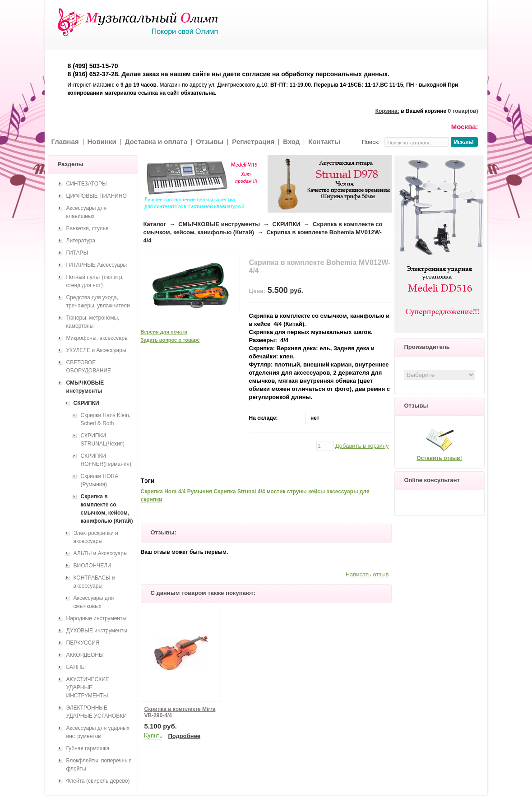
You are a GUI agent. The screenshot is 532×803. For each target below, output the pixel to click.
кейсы (317, 492)
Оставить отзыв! (439, 458)
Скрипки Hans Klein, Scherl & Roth (106, 419)
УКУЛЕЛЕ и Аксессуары (96, 350)
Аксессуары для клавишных (87, 212)
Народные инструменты (97, 618)
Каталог (155, 224)
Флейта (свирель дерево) (98, 781)
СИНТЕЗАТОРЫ (87, 184)
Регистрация (253, 142)
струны (297, 492)
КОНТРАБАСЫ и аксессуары (94, 582)
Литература (81, 241)
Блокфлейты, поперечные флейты (99, 765)
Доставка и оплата (156, 142)
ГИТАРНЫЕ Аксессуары (97, 265)
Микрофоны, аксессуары (97, 338)
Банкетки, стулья (88, 228)
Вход (291, 142)
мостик (276, 492)
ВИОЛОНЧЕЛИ (93, 566)
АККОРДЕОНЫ (85, 655)
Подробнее (185, 736)
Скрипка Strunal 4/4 (239, 492)
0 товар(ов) (463, 111)
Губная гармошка (88, 748)
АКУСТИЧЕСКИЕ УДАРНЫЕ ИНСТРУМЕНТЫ (88, 687)
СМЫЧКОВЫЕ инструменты (219, 224)
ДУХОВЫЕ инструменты (97, 631)
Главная (65, 142)
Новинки (102, 142)
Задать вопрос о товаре (170, 340)
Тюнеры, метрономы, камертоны (93, 322)
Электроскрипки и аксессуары (96, 537)
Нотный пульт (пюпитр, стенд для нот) (95, 281)
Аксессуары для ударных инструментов (98, 732)
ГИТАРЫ (77, 253)
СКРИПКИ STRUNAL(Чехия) (103, 440)
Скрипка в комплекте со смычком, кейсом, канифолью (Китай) (107, 509)
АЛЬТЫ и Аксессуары (101, 553)
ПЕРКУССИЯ (83, 643)
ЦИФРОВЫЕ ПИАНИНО (97, 196)
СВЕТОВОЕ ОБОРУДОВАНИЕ (89, 367)
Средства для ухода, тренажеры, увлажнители (98, 302)
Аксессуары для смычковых (94, 602)
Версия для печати (164, 332)
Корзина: (387, 111)
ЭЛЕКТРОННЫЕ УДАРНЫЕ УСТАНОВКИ (97, 712)
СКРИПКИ (287, 224)
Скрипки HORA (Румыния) (100, 480)
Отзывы (210, 142)
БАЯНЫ (76, 667)
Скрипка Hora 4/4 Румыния (177, 492)
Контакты (324, 142)
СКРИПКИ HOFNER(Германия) (106, 460)
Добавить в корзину (362, 446)
